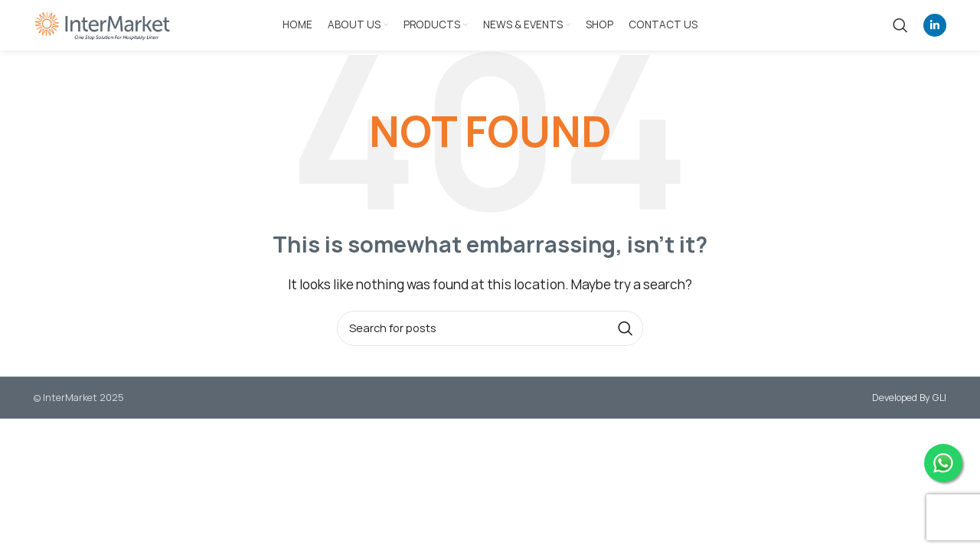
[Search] (900, 25)
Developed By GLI (909, 398)
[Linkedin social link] (935, 25)
